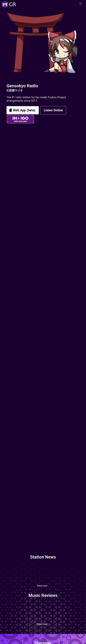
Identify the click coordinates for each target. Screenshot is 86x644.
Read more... (43, 586)
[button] (81, 4)
